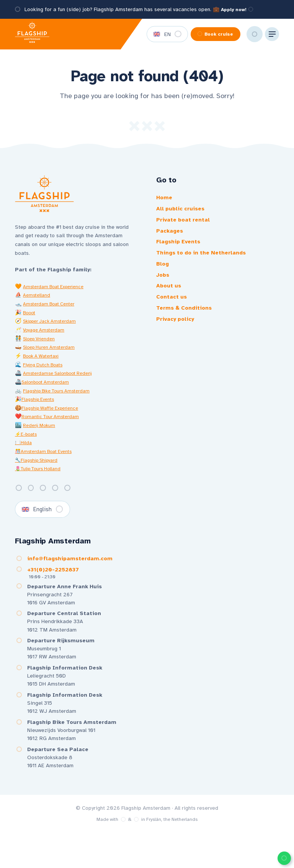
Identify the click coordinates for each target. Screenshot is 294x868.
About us (170, 296)
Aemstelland (38, 300)
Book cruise (207, 34)
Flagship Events (40, 404)
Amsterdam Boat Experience (57, 291)
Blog (163, 272)
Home (165, 198)
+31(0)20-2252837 (50, 579)
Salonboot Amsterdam (48, 387)
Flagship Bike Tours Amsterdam (61, 396)
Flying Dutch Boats (45, 370)
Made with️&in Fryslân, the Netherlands (147, 854)
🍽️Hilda (24, 448)
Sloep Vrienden (41, 344)
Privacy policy (177, 333)
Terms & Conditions (186, 321)
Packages (171, 235)
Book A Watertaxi (44, 361)
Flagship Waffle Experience (54, 413)
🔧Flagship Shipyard (39, 465)
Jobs (163, 284)
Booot (30, 318)
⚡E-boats (28, 439)
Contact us (173, 308)
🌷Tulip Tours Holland (41, 474)
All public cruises (183, 210)
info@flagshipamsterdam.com (68, 567)
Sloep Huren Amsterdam (52, 352)
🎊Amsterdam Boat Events (47, 456)
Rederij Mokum (41, 431)
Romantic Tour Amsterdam (54, 422)
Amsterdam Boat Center (52, 309)
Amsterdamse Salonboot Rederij (62, 378)
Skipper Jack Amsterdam (53, 326)
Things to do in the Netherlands (205, 259)
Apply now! (239, 9)
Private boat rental (186, 223)
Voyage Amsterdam (46, 335)
